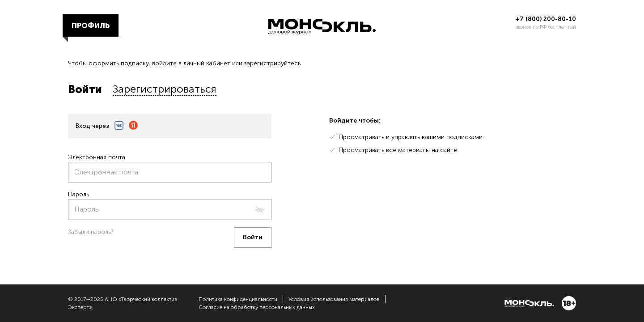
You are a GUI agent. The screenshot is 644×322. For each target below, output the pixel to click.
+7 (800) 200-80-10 (546, 19)
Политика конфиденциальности (238, 299)
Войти (85, 89)
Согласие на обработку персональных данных (257, 307)
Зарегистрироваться (165, 89)
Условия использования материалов (334, 299)
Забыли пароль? (91, 232)
